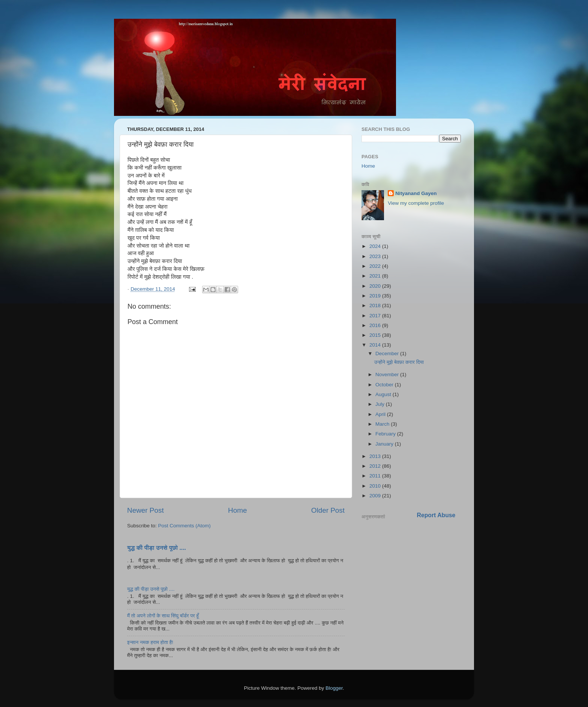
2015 (376, 335)
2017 (376, 316)
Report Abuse (436, 515)
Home (237, 510)
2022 (376, 266)
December (388, 353)
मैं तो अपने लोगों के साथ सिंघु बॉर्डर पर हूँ (163, 616)
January (385, 444)
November (388, 375)
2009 (376, 496)
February (386, 434)
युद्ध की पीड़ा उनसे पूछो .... (157, 548)
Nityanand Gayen (416, 193)
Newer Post (145, 510)
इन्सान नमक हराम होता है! (150, 642)
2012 (376, 466)
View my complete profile (416, 203)
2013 (376, 456)
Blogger (334, 688)
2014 (376, 345)
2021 (376, 276)
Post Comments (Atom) (184, 526)
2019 (376, 296)
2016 (376, 325)
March (383, 424)
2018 (376, 305)
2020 (376, 286)
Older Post (328, 510)
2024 (376, 246)
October (385, 385)
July (381, 404)
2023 (376, 256)
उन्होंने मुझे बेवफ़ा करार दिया (399, 362)
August (384, 394)
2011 (376, 476)
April (381, 414)
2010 (376, 486)
